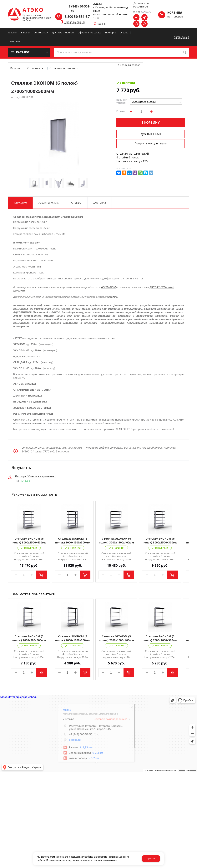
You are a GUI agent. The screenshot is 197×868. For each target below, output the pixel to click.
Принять (151, 859)
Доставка (100, 203)
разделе (113, 297)
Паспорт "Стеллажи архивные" (35, 476)
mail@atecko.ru (142, 12)
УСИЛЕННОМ (108, 287)
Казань (102, 24)
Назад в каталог (130, 65)
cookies (60, 857)
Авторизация (181, 37)
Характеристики (49, 203)
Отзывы (76, 203)
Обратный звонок (75, 22)
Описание (20, 203)
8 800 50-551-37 (77, 17)
